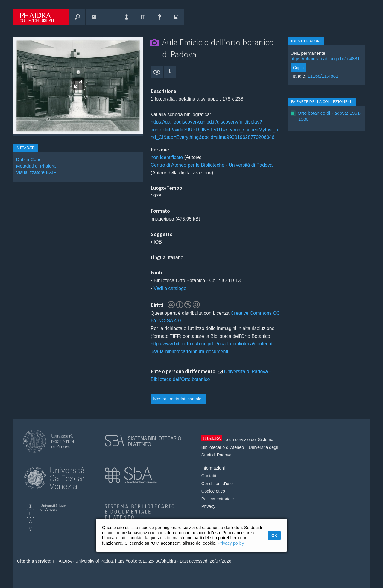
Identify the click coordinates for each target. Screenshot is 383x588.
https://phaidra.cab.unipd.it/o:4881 (325, 59)
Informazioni (213, 468)
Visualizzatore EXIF (36, 172)
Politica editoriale (218, 499)
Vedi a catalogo (170, 288)
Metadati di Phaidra (36, 166)
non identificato (167, 157)
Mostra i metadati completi (178, 399)
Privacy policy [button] (231, 543)
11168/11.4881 (323, 76)
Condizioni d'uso (217, 484)
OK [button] (274, 535)
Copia (298, 68)
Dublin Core (28, 159)
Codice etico (213, 491)
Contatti (209, 476)
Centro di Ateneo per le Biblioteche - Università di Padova (212, 165)
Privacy (208, 506)
